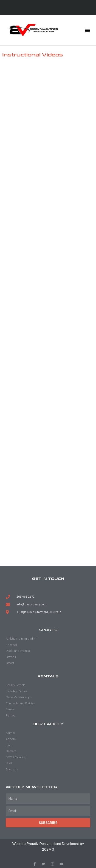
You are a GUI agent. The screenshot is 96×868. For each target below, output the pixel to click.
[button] (88, 30)
